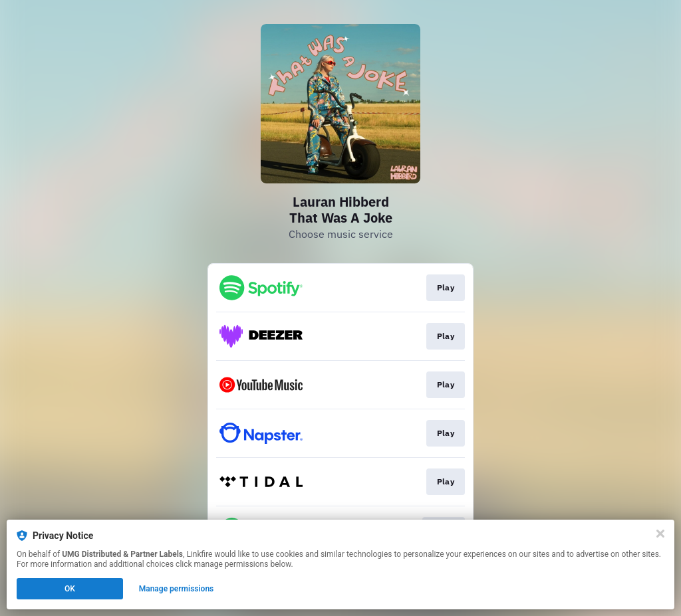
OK (70, 589)
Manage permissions (177, 589)
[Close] (660, 534)
